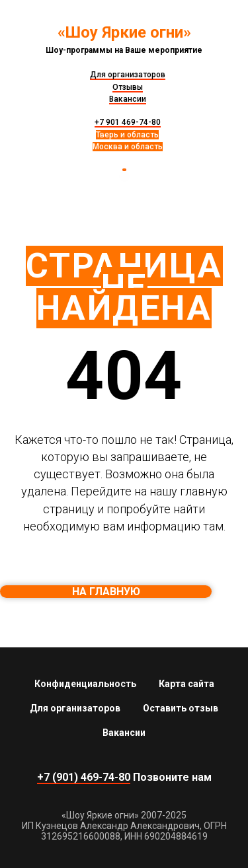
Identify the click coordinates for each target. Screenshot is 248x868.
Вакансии (128, 99)
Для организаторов (128, 75)
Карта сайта (186, 684)
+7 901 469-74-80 (128, 122)
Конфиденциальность (85, 684)
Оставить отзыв (181, 708)
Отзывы (128, 87)
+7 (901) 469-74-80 (84, 777)
